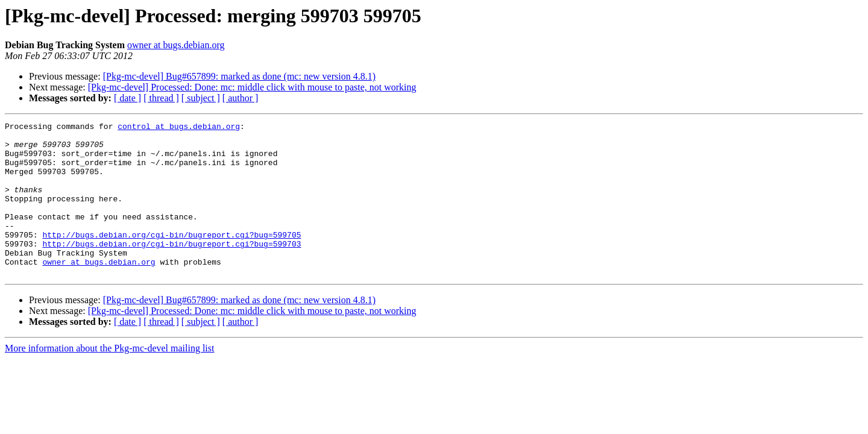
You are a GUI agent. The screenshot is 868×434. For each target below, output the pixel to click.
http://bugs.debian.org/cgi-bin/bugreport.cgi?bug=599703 (171, 269)
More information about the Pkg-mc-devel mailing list (109, 379)
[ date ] (127, 98)
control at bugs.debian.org (179, 128)
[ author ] (241, 98)
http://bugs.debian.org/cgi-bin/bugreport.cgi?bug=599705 (171, 258)
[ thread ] (161, 98)
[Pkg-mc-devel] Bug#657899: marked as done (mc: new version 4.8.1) (239, 76)
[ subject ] (201, 98)
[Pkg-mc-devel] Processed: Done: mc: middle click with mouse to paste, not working (252, 87)
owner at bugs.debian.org (176, 45)
